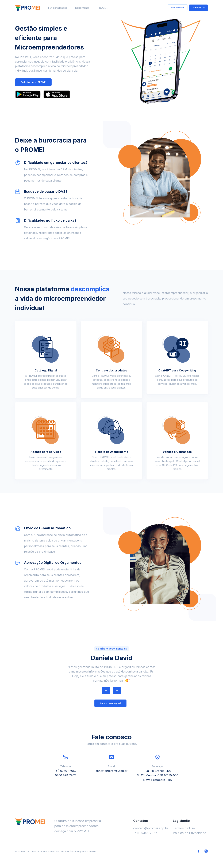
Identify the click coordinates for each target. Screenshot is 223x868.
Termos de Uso (184, 828)
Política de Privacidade (189, 833)
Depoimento (82, 8)
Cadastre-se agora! (110, 703)
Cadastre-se (198, 8)
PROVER (103, 8)
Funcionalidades (58, 8)
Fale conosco (178, 8)
